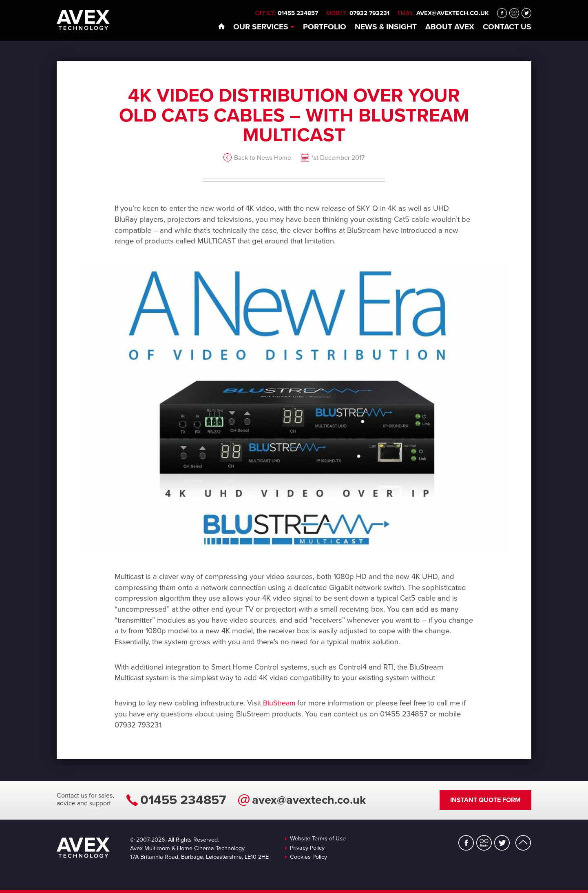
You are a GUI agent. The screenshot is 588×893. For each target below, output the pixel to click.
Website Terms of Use (318, 839)
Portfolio (325, 27)
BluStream (280, 703)
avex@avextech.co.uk (453, 13)
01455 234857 (183, 800)
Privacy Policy (307, 848)
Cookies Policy (308, 857)
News (386, 27)
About (450, 27)
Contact (507, 27)
